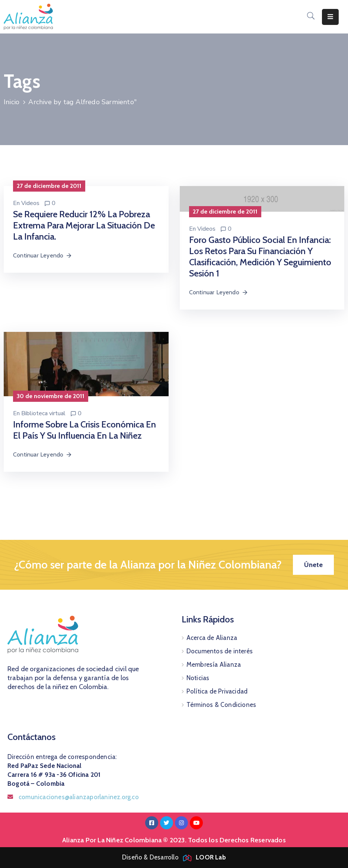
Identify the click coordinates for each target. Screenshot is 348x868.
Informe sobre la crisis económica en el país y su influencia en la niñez (84, 430)
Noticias (198, 678)
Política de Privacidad (217, 691)
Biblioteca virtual (43, 413)
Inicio (12, 102)
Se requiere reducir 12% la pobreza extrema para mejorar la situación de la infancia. (84, 225)
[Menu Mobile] (330, 17)
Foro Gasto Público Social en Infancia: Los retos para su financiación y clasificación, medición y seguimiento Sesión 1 (260, 257)
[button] (313, 565)
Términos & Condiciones (221, 705)
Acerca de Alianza (212, 638)
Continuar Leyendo (43, 255)
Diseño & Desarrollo (174, 857)
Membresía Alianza (214, 664)
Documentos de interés (220, 651)
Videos (30, 203)
